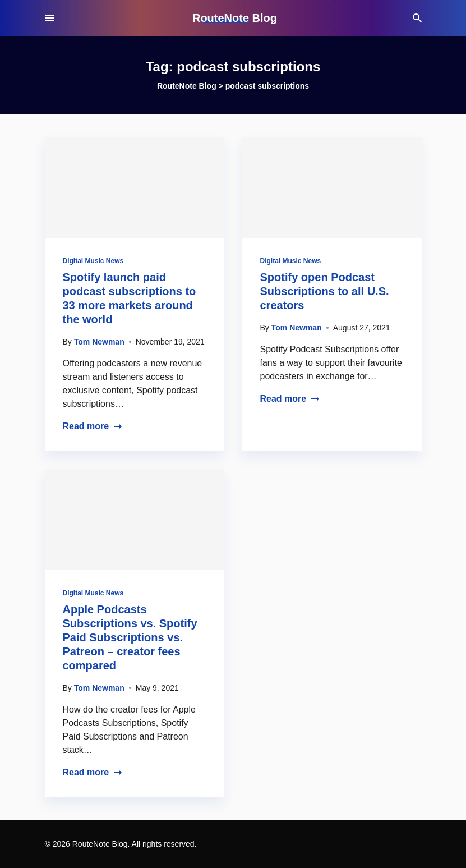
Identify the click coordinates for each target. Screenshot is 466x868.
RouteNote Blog (235, 18)
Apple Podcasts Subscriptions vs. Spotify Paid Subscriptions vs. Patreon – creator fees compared (130, 637)
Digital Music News (93, 261)
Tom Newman (99, 342)
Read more (93, 426)
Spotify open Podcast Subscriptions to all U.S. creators (325, 291)
